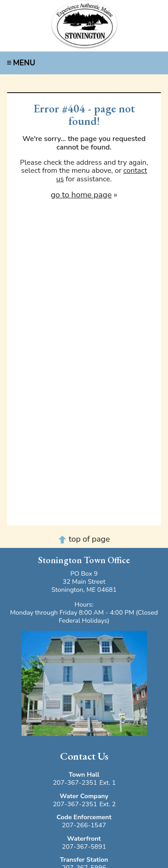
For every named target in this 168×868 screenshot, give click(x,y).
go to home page (81, 195)
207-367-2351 (75, 782)
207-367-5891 (84, 847)
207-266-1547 (84, 825)
